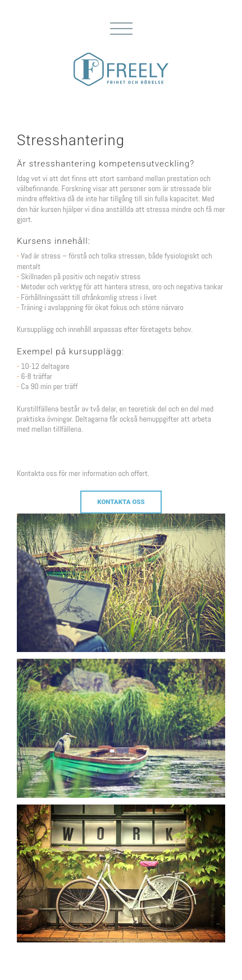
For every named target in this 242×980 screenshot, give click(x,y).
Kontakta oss (121, 502)
